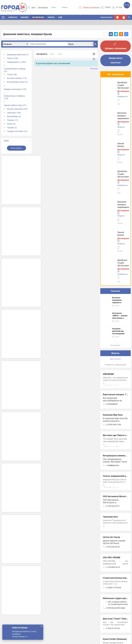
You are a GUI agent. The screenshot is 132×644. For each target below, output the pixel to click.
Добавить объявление (91, 7)
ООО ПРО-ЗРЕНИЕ (112, 414)
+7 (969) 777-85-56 (113, 444)
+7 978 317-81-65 (113, 485)
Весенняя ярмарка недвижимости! (113, 87)
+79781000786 (112, 506)
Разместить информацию (115, 222)
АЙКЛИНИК (108, 231)
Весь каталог (116, 216)
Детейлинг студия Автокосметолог (112, 128)
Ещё (60, 17)
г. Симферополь (112, 322)
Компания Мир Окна (113, 272)
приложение (106, 17)
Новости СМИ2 (107, 534)
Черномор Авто (110, 374)
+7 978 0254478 (112, 526)
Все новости (116, 202)
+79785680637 (112, 261)
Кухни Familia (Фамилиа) (115, 496)
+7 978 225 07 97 (113, 363)
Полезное (116, 148)
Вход (33, 7)
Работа (51, 17)
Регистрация (43, 7)
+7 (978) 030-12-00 (113, 281)
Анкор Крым (109, 516)
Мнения (25, 17)
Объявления (38, 17)
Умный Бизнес (111, 108)
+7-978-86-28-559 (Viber (115, 465)
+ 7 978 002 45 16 (113, 424)
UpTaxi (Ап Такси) (111, 394)
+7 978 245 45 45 (113, 404)
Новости (13, 17)
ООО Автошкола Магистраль (117, 353)
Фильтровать (16, 148)
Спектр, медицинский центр (117, 333)
